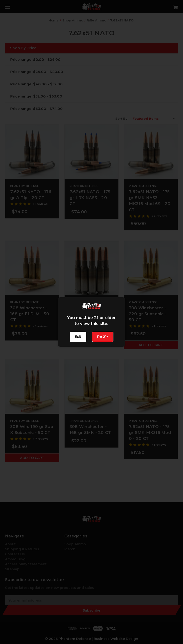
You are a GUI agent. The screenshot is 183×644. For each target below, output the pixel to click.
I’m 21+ (103, 337)
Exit (78, 337)
